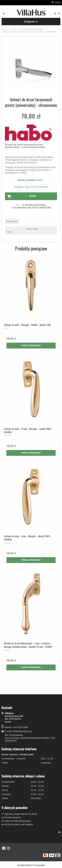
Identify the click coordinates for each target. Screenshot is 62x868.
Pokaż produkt (31, 345)
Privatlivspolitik (24, 865)
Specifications (12, 221)
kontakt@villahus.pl (22, 731)
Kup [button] (20, 196)
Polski (56, 3)
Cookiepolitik (39, 865)
